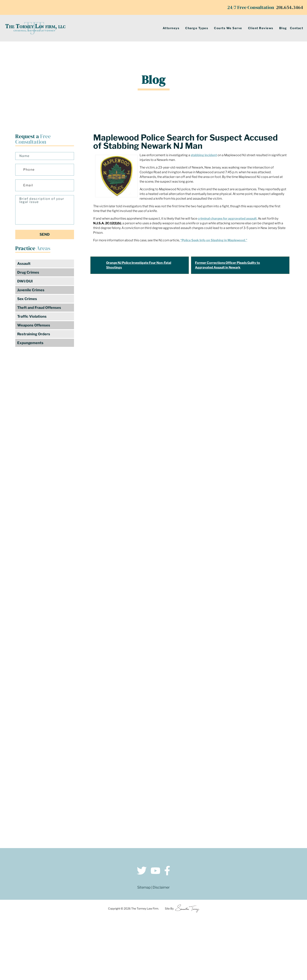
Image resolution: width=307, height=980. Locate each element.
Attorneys (171, 28)
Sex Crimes (27, 299)
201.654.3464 (290, 7)
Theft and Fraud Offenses (39, 308)
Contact (297, 28)
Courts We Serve (228, 28)
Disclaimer (161, 887)
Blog (283, 28)
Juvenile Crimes (31, 290)
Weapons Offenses (34, 325)
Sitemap (144, 887)
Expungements (30, 343)
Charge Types (197, 28)
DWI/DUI (25, 281)
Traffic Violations (32, 316)
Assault (24, 264)
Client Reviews (261, 28)
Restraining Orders (34, 334)
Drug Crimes (28, 272)
